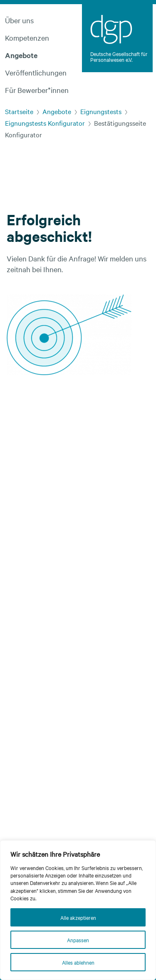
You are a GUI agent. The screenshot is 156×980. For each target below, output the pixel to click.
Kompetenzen (27, 38)
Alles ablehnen (78, 962)
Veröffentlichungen (36, 72)
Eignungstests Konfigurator (45, 123)
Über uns (19, 20)
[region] (78, 910)
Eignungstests (101, 111)
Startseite (19, 111)
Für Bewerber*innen (37, 90)
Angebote (21, 55)
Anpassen (78, 940)
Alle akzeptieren (78, 917)
